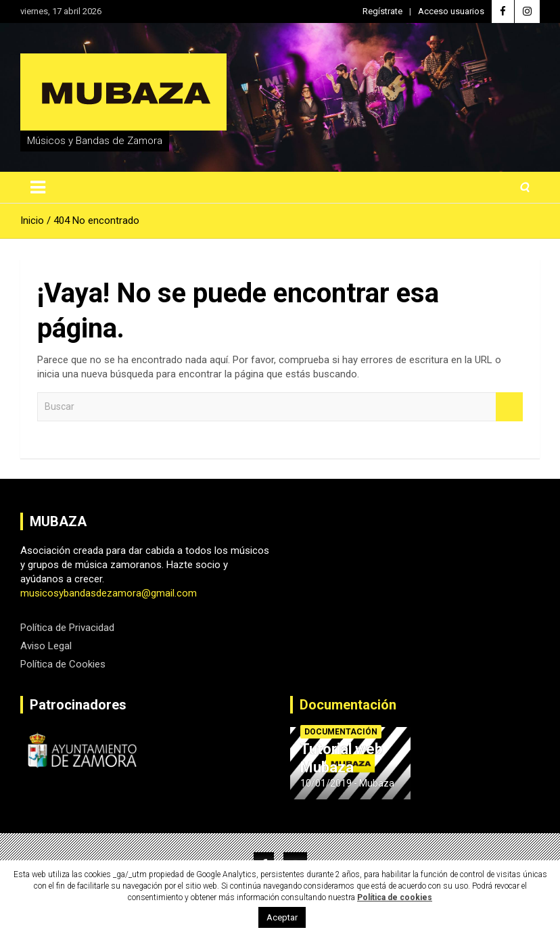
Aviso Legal (46, 646)
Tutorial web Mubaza (342, 758)
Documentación (348, 705)
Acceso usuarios (451, 11)
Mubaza (377, 783)
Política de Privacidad (67, 628)
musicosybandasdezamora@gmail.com (109, 593)
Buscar (509, 407)
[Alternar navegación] (38, 187)
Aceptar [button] (282, 917)
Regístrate (382, 11)
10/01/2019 (326, 783)
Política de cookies (395, 897)
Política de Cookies (63, 664)
